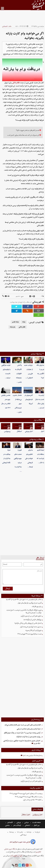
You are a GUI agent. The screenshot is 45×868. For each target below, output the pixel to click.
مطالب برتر (38, 420)
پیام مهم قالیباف (37, 607)
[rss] (31, 865)
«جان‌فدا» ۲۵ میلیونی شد (34, 755)
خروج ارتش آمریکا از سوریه (33, 630)
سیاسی (26, 822)
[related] (4, 54)
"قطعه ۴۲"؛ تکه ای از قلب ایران (32, 800)
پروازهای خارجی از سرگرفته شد (32, 620)
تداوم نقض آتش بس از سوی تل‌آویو (31, 616)
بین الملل (37, 825)
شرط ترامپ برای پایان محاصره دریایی (29, 729)
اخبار (42, 431)
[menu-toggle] (2, 8)
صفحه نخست (36, 822)
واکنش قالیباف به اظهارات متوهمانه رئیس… (18, 374)
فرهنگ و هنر (17, 825)
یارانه (24, 322)
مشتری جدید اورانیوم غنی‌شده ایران (31, 627)
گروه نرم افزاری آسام (16, 856)
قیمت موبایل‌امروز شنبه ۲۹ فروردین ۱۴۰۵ (29, 634)
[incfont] (34, 296)
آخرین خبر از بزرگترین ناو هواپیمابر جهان (30, 603)
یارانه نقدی (15, 322)
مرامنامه (29, 832)
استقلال (19, 431)
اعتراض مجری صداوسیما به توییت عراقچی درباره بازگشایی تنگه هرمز (22, 742)
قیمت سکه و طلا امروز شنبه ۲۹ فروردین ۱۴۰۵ (28, 797)
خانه (10, 26)
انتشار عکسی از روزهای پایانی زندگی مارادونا (28, 623)
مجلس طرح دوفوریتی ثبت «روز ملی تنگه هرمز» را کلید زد (24, 599)
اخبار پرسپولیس (37, 815)
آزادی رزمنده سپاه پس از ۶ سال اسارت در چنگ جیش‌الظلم (22, 733)
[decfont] (30, 296)
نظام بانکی (16, 83)
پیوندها (12, 832)
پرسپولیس (7, 431)
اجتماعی (27, 825)
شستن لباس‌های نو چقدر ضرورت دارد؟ (28, 130)
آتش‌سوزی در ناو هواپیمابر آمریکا (29, 399)
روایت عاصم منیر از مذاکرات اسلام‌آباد (28, 737)
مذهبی (8, 825)
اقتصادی (5, 26)
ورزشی (19, 822)
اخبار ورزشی (29, 431)
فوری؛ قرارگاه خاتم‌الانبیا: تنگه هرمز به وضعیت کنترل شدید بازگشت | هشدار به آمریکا (24, 612)
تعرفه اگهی (23, 835)
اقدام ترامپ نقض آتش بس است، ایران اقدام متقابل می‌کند (23, 725)
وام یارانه (12, 327)
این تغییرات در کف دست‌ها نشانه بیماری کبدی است (23, 135)
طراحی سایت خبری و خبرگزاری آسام (20, 842)
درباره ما (37, 832)
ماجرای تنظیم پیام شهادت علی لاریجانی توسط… (29, 458)
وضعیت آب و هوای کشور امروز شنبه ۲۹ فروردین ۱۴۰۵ (25, 793)
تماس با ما (20, 832)
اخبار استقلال (26, 815)
